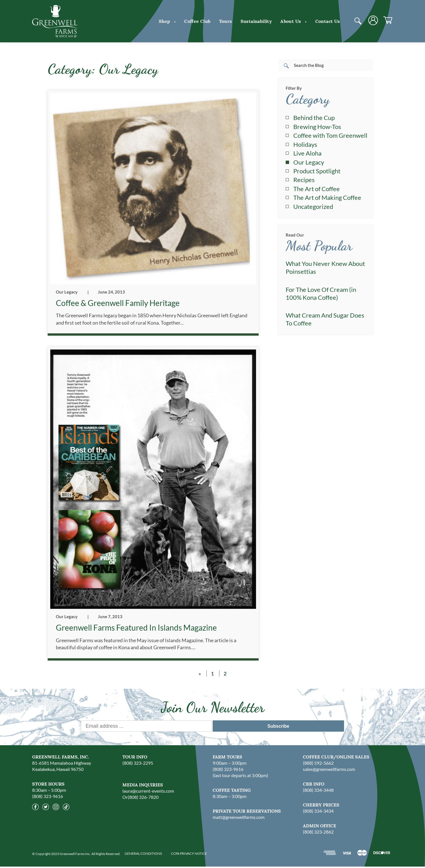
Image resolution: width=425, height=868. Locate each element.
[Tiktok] (66, 810)
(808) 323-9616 (48, 798)
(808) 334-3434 (318, 812)
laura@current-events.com (148, 792)
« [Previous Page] (200, 675)
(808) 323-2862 (318, 833)
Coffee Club (197, 21)
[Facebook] (36, 810)
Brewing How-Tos (317, 127)
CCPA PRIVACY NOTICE (189, 855)
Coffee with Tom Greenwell (330, 135)
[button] (174, 21)
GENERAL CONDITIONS (143, 855)
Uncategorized (313, 206)
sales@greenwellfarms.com (329, 770)
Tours (226, 21)
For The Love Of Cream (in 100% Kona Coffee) (321, 293)
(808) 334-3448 (318, 791)
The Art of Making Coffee (327, 197)
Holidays (305, 144)
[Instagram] (56, 810)
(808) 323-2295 (138, 764)
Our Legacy (67, 292)
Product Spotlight (317, 171)
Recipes (304, 180)
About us (293, 21)
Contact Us (328, 21)
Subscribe (278, 728)
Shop (167, 21)
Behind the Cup (314, 118)
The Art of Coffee (317, 189)
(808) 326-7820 (143, 798)
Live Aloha (307, 153)
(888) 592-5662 (318, 764)
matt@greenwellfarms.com (239, 818)
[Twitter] (46, 810)
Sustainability (256, 21)
